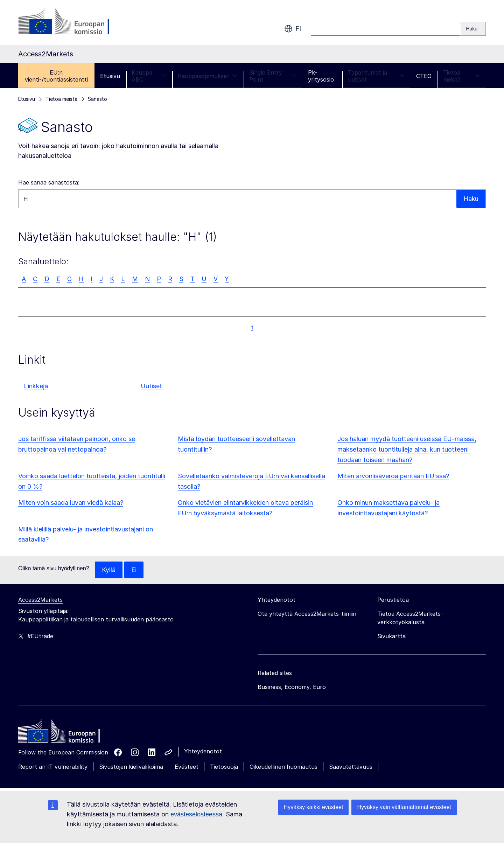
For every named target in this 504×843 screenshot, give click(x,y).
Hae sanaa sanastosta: (49, 182)
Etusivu (110, 76)
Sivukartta (391, 636)
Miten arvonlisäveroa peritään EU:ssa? (393, 476)
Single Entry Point (273, 76)
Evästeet (187, 767)
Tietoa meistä (461, 76)
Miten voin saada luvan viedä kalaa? (71, 503)
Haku (471, 199)
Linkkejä (36, 386)
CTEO (424, 76)
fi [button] (293, 29)
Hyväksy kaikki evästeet (314, 807)
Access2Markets (40, 600)
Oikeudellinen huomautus (283, 767)
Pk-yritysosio (321, 76)
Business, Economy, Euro (292, 687)
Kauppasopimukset (208, 76)
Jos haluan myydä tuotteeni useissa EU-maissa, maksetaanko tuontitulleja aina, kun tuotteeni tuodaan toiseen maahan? (407, 449)
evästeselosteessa (196, 814)
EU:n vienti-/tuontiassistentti (56, 76)
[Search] (473, 29)
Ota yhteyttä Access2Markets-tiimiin (307, 614)
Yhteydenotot (203, 751)
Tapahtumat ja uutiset (376, 76)
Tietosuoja (224, 767)
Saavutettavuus (351, 767)
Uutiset (151, 386)
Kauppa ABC (149, 76)
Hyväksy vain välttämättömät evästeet (404, 807)
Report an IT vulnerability (53, 767)
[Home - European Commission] (69, 733)
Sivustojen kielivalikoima (131, 767)
